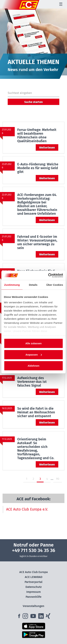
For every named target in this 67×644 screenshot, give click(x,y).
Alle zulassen (33, 343)
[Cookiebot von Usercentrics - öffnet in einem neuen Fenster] (48, 275)
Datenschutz (34, 587)
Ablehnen (33, 366)
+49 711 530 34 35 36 (34, 550)
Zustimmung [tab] (12, 285)
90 (58, 479)
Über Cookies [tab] (55, 285)
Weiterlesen (47, 148)
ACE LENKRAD (34, 577)
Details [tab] (33, 285)
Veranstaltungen (33, 606)
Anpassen (34, 354)
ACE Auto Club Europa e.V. (27, 509)
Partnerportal (33, 582)
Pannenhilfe (33, 597)
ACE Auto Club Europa (33, 572)
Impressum (33, 592)
